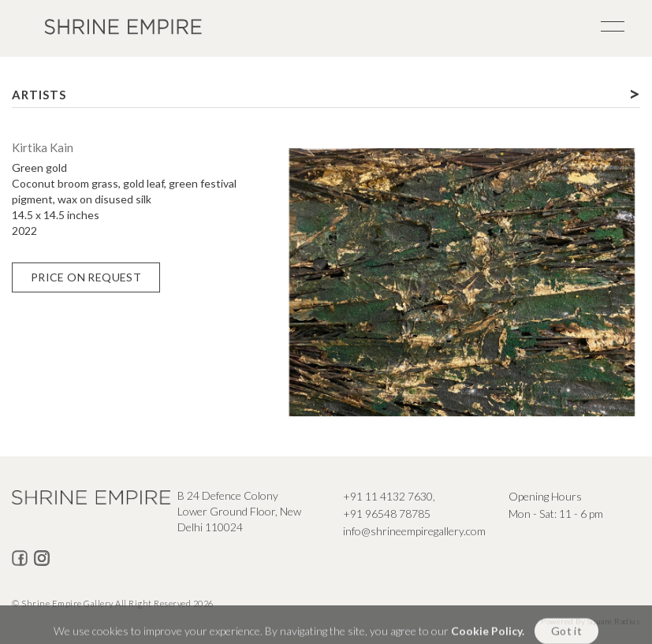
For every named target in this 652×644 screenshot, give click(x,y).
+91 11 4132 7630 (388, 496)
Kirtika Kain (43, 147)
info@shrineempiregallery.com (414, 531)
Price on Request (86, 277)
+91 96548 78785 (387, 514)
